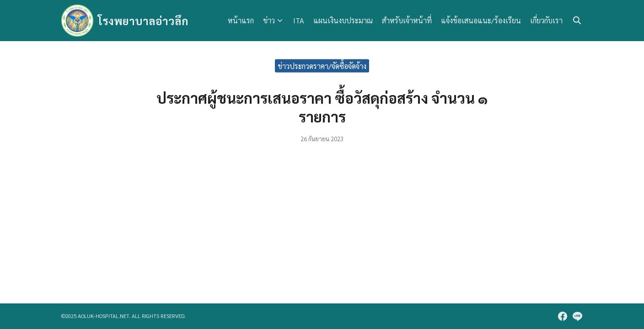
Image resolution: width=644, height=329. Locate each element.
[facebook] (563, 316)
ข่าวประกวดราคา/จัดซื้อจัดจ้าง (322, 66)
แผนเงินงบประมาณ (343, 20)
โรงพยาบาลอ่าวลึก (143, 21)
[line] (577, 316)
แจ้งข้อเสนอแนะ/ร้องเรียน (481, 20)
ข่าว (269, 20)
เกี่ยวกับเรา (546, 20)
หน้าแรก (241, 20)
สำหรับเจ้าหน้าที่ (407, 20)
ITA (299, 20)
